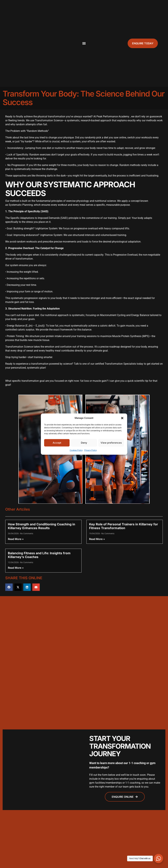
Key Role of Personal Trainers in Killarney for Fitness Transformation (124, 526)
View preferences (111, 443)
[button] (122, 418)
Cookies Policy (76, 450)
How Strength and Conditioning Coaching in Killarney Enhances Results (42, 526)
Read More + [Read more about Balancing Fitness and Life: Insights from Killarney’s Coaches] (16, 568)
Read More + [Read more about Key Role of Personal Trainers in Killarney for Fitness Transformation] (97, 539)
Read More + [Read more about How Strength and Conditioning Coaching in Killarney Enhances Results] (16, 539)
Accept (57, 443)
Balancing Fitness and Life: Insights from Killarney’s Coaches (39, 555)
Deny (84, 443)
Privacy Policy (91, 450)
